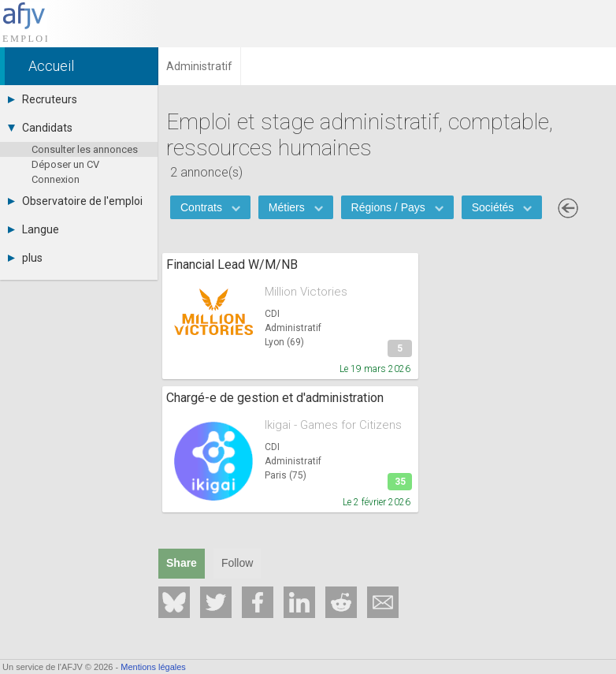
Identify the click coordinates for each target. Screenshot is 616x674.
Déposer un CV (65, 164)
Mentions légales (153, 667)
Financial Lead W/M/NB (232, 264)
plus (25, 258)
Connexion (56, 179)
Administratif (293, 328)
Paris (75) (286, 475)
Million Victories (306, 292)
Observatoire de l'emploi (75, 201)
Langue (33, 229)
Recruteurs (43, 99)
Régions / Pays (397, 207)
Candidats (40, 128)
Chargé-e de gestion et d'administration (275, 398)
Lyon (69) (284, 342)
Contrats (210, 207)
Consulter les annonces (85, 149)
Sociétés (502, 207)
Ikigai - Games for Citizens (333, 425)
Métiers (296, 207)
